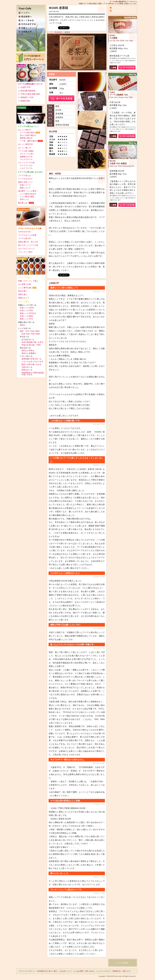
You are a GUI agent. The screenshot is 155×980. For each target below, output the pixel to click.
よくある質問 (78, 971)
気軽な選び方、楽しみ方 (28, 242)
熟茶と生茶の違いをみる (31, 364)
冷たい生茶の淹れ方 (28, 135)
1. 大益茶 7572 (24, 87)
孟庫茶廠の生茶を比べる (31, 359)
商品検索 (58, 32)
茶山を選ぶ (23, 291)
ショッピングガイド (104, 971)
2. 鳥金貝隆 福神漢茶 (27, 91)
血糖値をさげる (26, 157)
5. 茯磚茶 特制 (24, 101)
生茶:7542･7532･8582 (31, 334)
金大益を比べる (28, 340)
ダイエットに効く (27, 154)
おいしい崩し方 (25, 148)
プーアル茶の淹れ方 (28, 133)
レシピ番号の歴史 (27, 197)
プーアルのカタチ (25, 179)
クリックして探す (25, 252)
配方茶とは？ (24, 203)
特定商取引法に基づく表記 (47, 971)
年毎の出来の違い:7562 (31, 345)
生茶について (25, 185)
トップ (50, 32)
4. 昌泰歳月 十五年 (26, 97)
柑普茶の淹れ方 (26, 138)
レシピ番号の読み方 (28, 194)
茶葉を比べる (27, 370)
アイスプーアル (26, 166)
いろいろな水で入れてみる (32, 362)
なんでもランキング (26, 249)
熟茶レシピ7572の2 (28, 313)
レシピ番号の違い (25, 288)
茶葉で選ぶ (23, 294)
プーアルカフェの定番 (27, 235)
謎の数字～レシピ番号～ (28, 191)
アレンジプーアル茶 (26, 163)
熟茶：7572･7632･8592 (30, 331)
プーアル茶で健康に (26, 151)
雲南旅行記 (117, 971)
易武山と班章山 (28, 351)
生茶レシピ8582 (26, 316)
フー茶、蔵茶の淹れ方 (29, 141)
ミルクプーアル (26, 168)
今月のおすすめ (25, 232)
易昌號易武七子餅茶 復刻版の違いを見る (33, 374)
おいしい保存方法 (25, 144)
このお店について (65, 971)
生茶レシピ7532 (26, 311)
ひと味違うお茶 (25, 284)
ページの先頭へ (123, 963)
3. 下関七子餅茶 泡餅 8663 (29, 94)
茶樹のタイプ (24, 298)
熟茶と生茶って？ (25, 182)
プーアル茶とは (25, 175)
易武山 (23, 325)
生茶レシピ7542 (26, 308)
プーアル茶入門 (25, 238)
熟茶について (25, 188)
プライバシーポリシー (27, 971)
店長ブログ (126, 971)
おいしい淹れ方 (25, 130)
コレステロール (26, 159)
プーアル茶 (113, 2)
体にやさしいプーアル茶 (28, 245)
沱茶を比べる (27, 367)
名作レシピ (24, 199)
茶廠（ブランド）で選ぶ (28, 281)
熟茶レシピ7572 (26, 319)
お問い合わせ (90, 971)
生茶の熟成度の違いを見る (32, 342)
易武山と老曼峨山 (29, 353)
